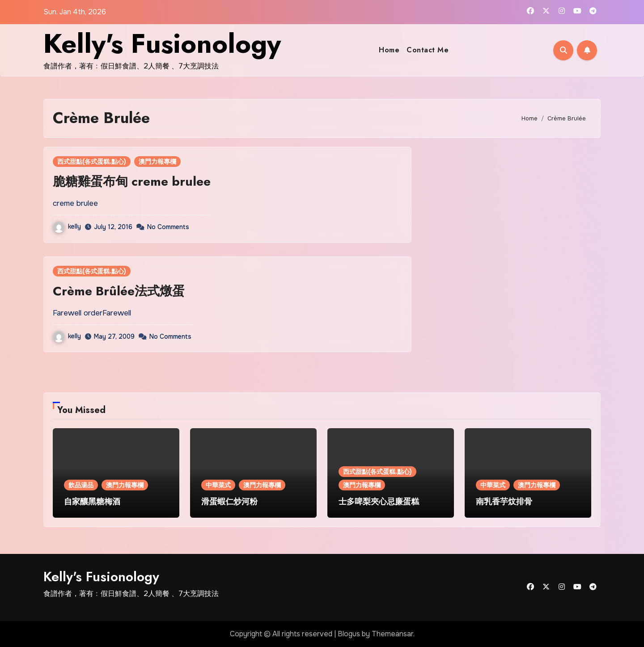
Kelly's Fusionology (162, 44)
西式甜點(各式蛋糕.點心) (92, 162)
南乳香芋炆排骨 (504, 502)
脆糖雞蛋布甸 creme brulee (132, 181)
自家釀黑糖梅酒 (92, 502)
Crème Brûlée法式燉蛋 (119, 291)
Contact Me (428, 50)
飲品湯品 (81, 485)
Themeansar (392, 634)
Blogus (349, 634)
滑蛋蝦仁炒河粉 (229, 502)
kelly (67, 226)
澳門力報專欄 (157, 162)
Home (389, 50)
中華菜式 (218, 485)
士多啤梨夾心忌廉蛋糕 (379, 502)
